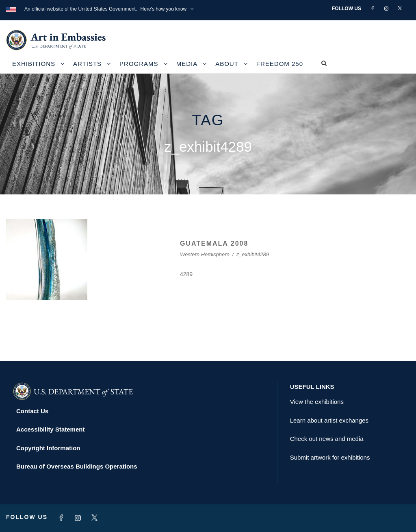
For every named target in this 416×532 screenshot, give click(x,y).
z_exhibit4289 (253, 254)
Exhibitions (34, 64)
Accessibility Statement (50, 429)
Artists (87, 64)
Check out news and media (327, 439)
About (227, 64)
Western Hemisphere (205, 254)
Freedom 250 (280, 64)
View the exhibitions (317, 402)
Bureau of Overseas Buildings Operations (77, 466)
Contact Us (32, 411)
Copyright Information (48, 448)
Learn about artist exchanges (329, 420)
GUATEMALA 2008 (214, 243)
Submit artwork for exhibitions (330, 457)
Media (187, 64)
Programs (139, 64)
